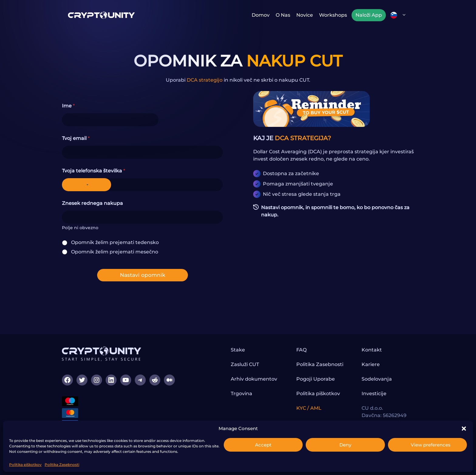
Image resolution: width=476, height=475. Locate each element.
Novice (305, 15)
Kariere (371, 364)
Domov (261, 15)
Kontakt (372, 350)
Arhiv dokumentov (254, 379)
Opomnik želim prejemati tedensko (115, 242)
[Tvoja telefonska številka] (142, 185)
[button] (464, 429)
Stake (238, 350)
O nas (283, 15)
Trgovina (241, 394)
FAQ (301, 350)
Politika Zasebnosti (62, 465)
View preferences (431, 445)
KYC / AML (309, 408)
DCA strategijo (205, 80)
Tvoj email (76, 138)
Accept (263, 445)
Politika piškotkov (25, 465)
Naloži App (369, 15)
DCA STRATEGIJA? (303, 138)
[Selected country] (87, 185)
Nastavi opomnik (143, 275)
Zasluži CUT (245, 364)
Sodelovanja (377, 379)
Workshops (333, 15)
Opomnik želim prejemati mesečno (115, 252)
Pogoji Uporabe (316, 379)
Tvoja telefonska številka (93, 171)
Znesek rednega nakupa (92, 203)
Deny (345, 445)
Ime (68, 106)
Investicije (374, 394)
